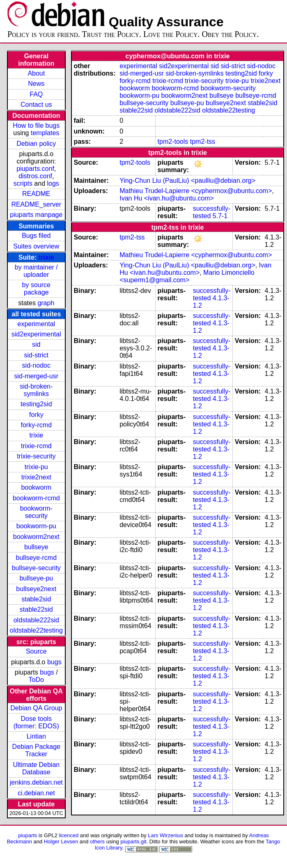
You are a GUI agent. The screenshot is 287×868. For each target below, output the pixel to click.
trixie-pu (36, 467)
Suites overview (36, 246)
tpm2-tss (203, 142)
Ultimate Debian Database (36, 768)
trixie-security (36, 456)
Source (36, 651)
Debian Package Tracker (36, 750)
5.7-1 (220, 216)
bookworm (36, 487)
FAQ (36, 94)
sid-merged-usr (36, 376)
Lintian (36, 736)
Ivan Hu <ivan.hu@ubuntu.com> (167, 198)
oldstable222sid (36, 620)
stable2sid (36, 599)
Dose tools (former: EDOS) (36, 722)
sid (36, 344)
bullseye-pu (36, 578)
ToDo (36, 680)
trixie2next (36, 477)
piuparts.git (133, 842)
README (36, 194)
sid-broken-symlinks (36, 390)
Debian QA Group (36, 708)
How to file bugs (36, 125)
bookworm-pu (36, 526)
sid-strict (37, 355)
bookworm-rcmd (36, 498)
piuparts (28, 835)
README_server (36, 204)
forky (36, 415)
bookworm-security (36, 512)
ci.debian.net (36, 793)
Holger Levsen (61, 842)
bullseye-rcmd (36, 558)
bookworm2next (36, 537)
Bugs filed (36, 236)
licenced (69, 835)
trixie (46, 257)
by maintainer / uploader (36, 271)
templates (45, 133)
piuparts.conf (35, 169)
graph (46, 303)
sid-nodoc (36, 365)
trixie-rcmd (36, 446)
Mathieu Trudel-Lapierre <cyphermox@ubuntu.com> (196, 191)
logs (53, 183)
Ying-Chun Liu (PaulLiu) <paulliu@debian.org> (187, 181)
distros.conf (35, 176)
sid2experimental (36, 334)
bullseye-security (36, 568)
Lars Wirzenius (165, 835)
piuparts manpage (36, 215)
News (36, 84)
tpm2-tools (173, 142)
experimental (36, 324)
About (36, 73)
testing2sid (36, 404)
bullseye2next (36, 589)
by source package (36, 289)
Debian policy (36, 144)
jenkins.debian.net (36, 782)
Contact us (36, 105)
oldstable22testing (36, 630)
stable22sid (36, 609)
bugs (54, 662)
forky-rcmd (37, 425)
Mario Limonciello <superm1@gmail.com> (187, 276)
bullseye (36, 547)
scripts (23, 183)
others (97, 842)
